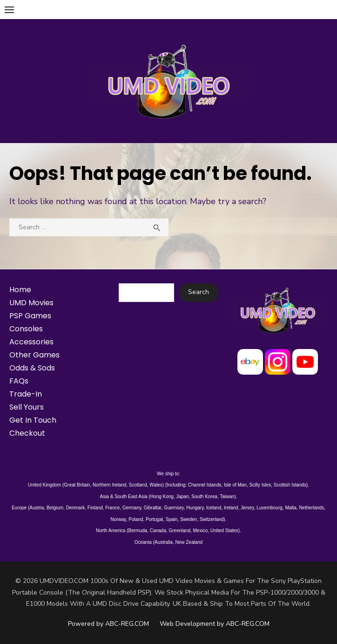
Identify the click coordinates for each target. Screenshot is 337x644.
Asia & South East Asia (123, 497)
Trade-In (26, 394)
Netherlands (311, 508)
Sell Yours (27, 407)
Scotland (138, 485)
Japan (182, 497)
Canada (158, 531)
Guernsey (174, 508)
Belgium (55, 508)
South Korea (204, 497)
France (112, 508)
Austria (37, 508)
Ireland (231, 508)
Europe (19, 508)
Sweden (189, 519)
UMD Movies (31, 303)
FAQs (19, 381)
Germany (132, 508)
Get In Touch (33, 420)
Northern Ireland (109, 485)
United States (224, 531)
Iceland (214, 508)
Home (20, 290)
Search (199, 292)
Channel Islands (205, 485)
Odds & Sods (32, 368)
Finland (95, 508)
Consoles (26, 329)
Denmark (76, 508)
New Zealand (189, 542)
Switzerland (212, 519)
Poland (136, 519)
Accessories (31, 342)
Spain (172, 519)
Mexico (201, 531)
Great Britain (77, 485)
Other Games (34, 355)
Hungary (195, 508)
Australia (164, 542)
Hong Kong (162, 497)
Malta (290, 508)
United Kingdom (44, 485)
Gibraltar (153, 508)
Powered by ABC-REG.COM (108, 624)
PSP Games (30, 316)
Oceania (143, 542)
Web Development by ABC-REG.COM (215, 624)
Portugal (154, 519)
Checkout (27, 433)
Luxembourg (270, 508)
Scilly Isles (260, 485)
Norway (118, 519)
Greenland (179, 531)
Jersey (247, 508)
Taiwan (227, 497)
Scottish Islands (290, 485)
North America (111, 531)
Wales (156, 485)
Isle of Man (235, 485)
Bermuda (138, 531)
